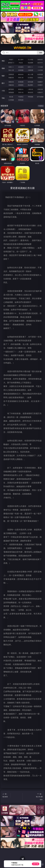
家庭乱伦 (21, 89)
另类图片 (40, 85)
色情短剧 (21, 100)
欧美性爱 (40, 74)
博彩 (3, 61)
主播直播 (30, 70)
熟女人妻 (11, 70)
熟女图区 (30, 85)
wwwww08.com (22, 48)
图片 (3, 83)
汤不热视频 (40, 97)
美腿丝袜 (11, 85)
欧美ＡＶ (30, 67)
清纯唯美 (21, 85)
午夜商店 (21, 97)
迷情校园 (11, 92)
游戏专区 (40, 60)
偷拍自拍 (21, 74)
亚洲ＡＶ (11, 67)
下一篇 (39, 797)
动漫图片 (40, 82)
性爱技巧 (40, 92)
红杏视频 (11, 100)
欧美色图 (30, 82)
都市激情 (11, 89)
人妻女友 (30, 89)
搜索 (41, 53)
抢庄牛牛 (40, 63)
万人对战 (30, 60)
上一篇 (6, 796)
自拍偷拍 (21, 67)
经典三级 (21, 78)
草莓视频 (30, 97)
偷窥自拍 (11, 82)
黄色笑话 (30, 92)
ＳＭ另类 (40, 70)
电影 (3, 76)
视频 (3, 68)
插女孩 (11, 97)
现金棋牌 (30, 63)
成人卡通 (30, 74)
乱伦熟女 (30, 78)
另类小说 (21, 92)
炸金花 (21, 63)
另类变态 (40, 78)
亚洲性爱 (11, 74)
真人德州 (21, 60)
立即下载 (36, 864)
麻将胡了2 (11, 63)
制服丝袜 (11, 78)
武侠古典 (40, 89)
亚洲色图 (21, 82)
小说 (3, 91)
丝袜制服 (21, 70)
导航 (3, 98)
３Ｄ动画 (40, 67)
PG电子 (11, 60)
